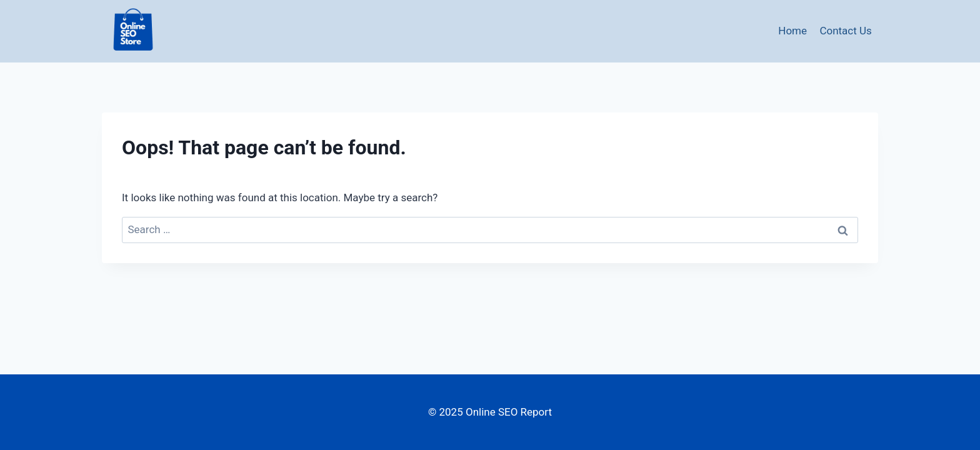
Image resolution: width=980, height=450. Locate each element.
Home (792, 31)
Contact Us (845, 31)
